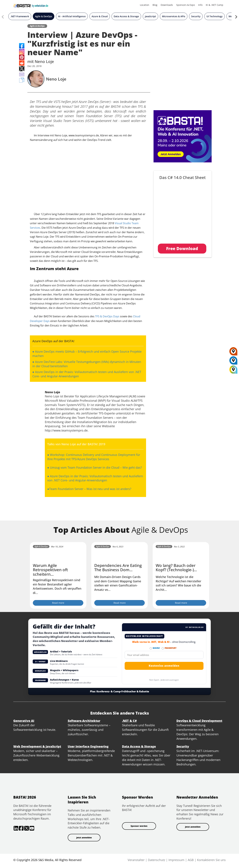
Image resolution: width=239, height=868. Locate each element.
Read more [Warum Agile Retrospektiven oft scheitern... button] (58, 603)
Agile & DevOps (44, 16)
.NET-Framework (20, 16)
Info (200, 5)
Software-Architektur (84, 721)
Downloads (167, 5)
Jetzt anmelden (84, 838)
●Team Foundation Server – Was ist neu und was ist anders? (89, 489)
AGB (191, 860)
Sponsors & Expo (186, 5)
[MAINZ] (233, 362)
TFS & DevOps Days (107, 316)
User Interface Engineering (88, 746)
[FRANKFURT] (233, 352)
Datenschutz (157, 860)
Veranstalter (136, 860)
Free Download (182, 248)
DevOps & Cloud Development (199, 721)
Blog (155, 5)
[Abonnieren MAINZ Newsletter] (151, 648)
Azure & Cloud (100, 16)
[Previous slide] (3, 17)
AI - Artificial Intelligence (72, 16)
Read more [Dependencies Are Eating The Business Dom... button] (120, 603)
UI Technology (215, 16)
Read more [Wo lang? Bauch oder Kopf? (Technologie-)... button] (181, 603)
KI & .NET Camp (215, 5)
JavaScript (150, 16)
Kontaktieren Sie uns (211, 860)
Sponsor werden (139, 826)
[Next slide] (236, 17)
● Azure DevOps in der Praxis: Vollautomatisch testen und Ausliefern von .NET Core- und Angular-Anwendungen (95, 478)
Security (196, 16)
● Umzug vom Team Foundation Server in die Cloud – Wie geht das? (95, 467)
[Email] (164, 655)
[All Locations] (233, 370)
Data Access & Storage (126, 16)
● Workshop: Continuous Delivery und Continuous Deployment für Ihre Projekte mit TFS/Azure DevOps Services (94, 457)
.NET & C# (129, 721)
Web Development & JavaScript (37, 746)
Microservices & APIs (174, 16)
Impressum (176, 860)
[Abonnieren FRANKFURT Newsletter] (163, 648)
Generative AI (24, 721)
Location (145, 5)
